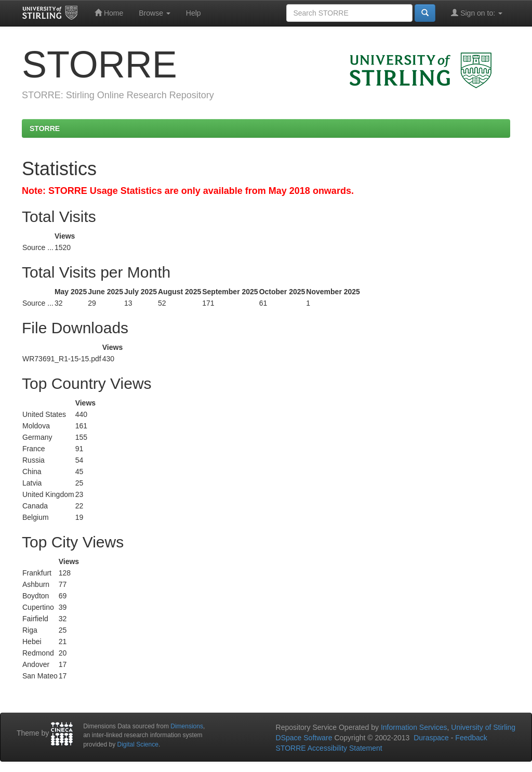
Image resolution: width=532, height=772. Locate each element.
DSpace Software (304, 738)
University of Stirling (483, 727)
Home (109, 13)
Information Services (414, 727)
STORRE (45, 128)
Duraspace (431, 738)
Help (194, 13)
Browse (155, 13)
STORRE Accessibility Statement (329, 748)
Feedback (471, 738)
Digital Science (138, 744)
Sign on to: (477, 13)
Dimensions (187, 726)
